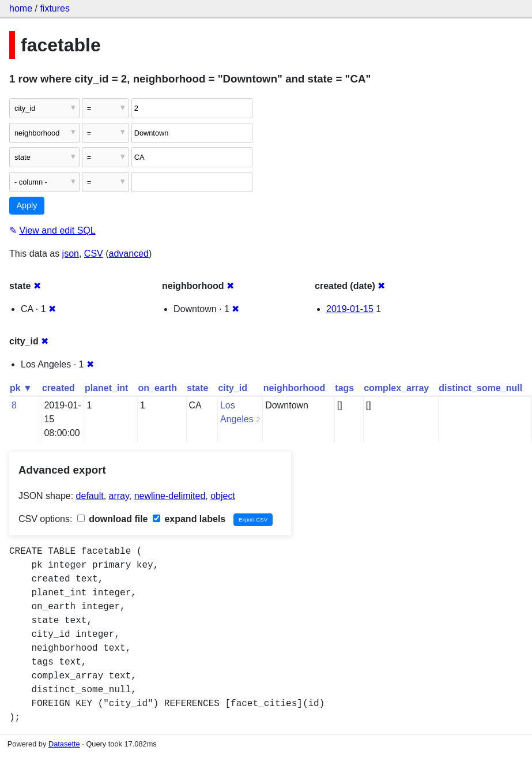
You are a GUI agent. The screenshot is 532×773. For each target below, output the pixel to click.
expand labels (189, 519)
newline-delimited (170, 496)
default (90, 496)
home (21, 8)
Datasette (64, 744)
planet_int (107, 388)
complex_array (396, 388)
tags (344, 388)
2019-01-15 (350, 309)
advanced (129, 254)
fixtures (55, 8)
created (59, 388)
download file (113, 519)
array (119, 496)
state (197, 388)
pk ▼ (21, 388)
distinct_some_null (480, 388)
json (71, 254)
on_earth (157, 388)
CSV (94, 254)
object (223, 496)
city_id (233, 388)
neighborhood (295, 388)
